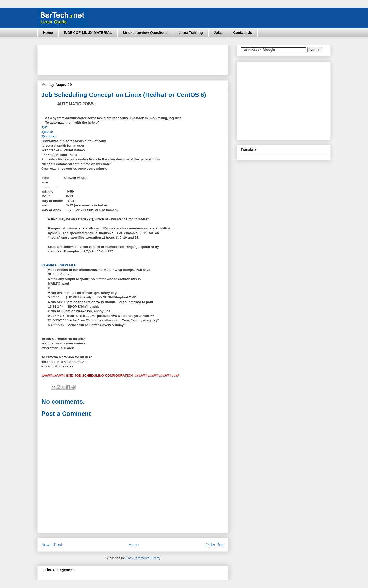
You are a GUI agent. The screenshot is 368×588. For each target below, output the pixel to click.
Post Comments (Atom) (143, 558)
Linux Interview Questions (145, 33)
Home (48, 33)
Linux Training (191, 33)
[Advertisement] (134, 59)
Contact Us (243, 33)
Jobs (218, 33)
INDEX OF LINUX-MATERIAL (88, 33)
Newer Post (52, 545)
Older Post (215, 545)
